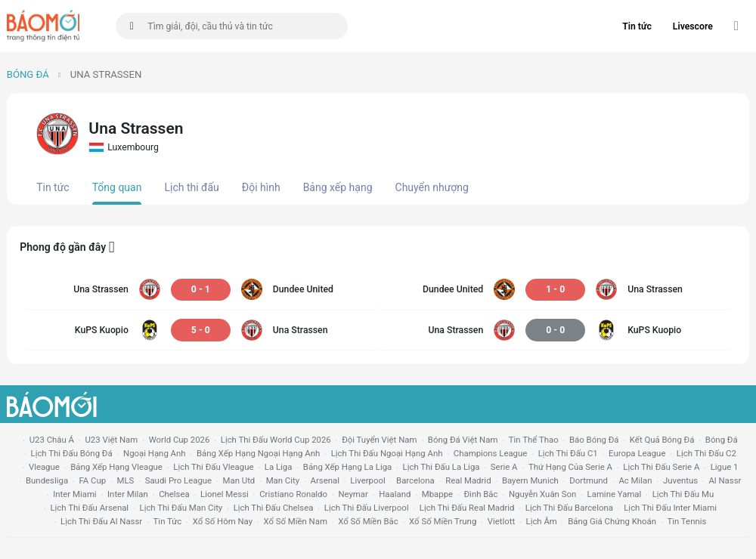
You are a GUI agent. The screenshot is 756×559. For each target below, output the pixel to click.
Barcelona (415, 480)
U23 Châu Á (52, 440)
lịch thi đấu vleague (213, 467)
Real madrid (468, 480)
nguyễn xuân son (542, 494)
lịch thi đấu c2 (706, 453)
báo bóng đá (594, 440)
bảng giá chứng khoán (612, 521)
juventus (680, 480)
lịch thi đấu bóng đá (72, 453)
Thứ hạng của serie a (570, 467)
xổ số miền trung (443, 521)
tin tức (168, 521)
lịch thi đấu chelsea (274, 508)
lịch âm (542, 521)
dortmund (589, 480)
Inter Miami (74, 494)
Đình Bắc (480, 494)
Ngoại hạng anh (155, 453)
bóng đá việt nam (463, 440)
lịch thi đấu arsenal (89, 508)
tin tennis (686, 521)
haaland (395, 494)
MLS (125, 480)
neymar (353, 494)
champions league (490, 453)
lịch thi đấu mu (683, 494)
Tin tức (637, 26)
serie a (504, 467)
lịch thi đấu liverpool (367, 508)
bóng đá (722, 440)
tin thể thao (534, 440)
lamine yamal (615, 494)
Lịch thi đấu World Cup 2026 (276, 440)
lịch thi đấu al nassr (101, 521)
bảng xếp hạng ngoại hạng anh (258, 453)
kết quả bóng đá (662, 440)
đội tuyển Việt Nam (379, 440)
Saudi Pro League (178, 480)
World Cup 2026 (180, 440)
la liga (279, 467)
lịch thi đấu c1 (568, 453)
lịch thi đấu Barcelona (569, 508)
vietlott (501, 521)
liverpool (367, 480)
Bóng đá (28, 74)
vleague (44, 467)
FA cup (92, 480)
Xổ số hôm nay (223, 521)
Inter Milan (128, 494)
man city (283, 480)
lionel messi (225, 494)
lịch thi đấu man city (181, 508)
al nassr (725, 480)
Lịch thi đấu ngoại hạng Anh (387, 453)
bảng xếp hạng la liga (347, 467)
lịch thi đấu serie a (661, 467)
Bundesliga (47, 480)
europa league (637, 453)
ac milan (635, 480)
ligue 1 (725, 467)
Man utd (239, 480)
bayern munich (530, 480)
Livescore (693, 26)
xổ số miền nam (295, 521)
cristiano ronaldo (293, 494)
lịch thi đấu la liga (442, 467)
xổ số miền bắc (368, 521)
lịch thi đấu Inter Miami (670, 508)
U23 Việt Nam (111, 440)
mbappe (437, 494)
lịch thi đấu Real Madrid (467, 508)
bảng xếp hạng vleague (116, 467)
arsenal (325, 480)
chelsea (174, 494)
